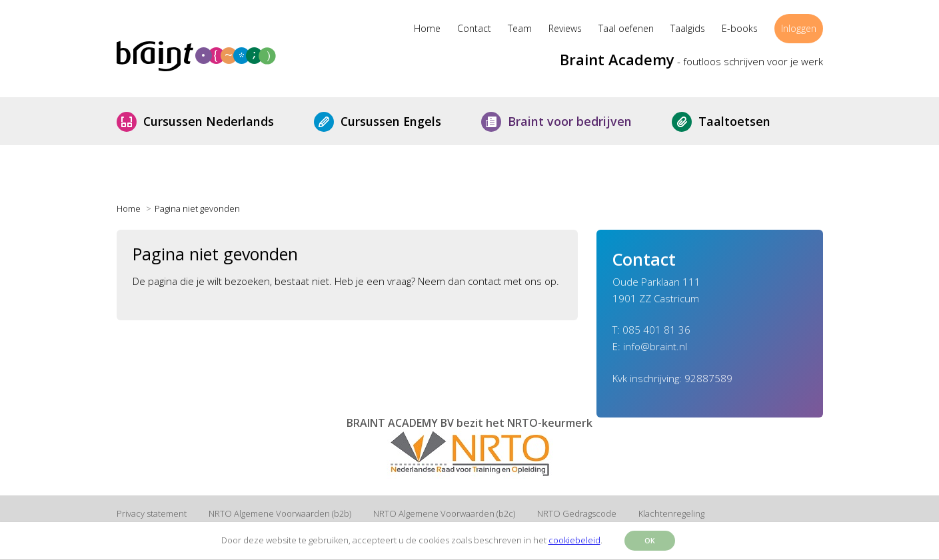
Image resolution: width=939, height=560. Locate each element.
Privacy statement (152, 513)
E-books (740, 28)
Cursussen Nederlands (219, 121)
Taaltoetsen (744, 121)
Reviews (565, 28)
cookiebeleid (574, 540)
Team (520, 28)
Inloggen (799, 28)
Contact (474, 28)
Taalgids (688, 28)
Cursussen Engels (401, 121)
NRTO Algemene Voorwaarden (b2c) (444, 513)
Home (427, 28)
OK (650, 541)
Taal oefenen (626, 28)
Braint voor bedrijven (580, 121)
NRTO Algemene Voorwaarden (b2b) (280, 513)
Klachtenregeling (671, 513)
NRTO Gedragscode (577, 513)
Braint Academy (617, 59)
